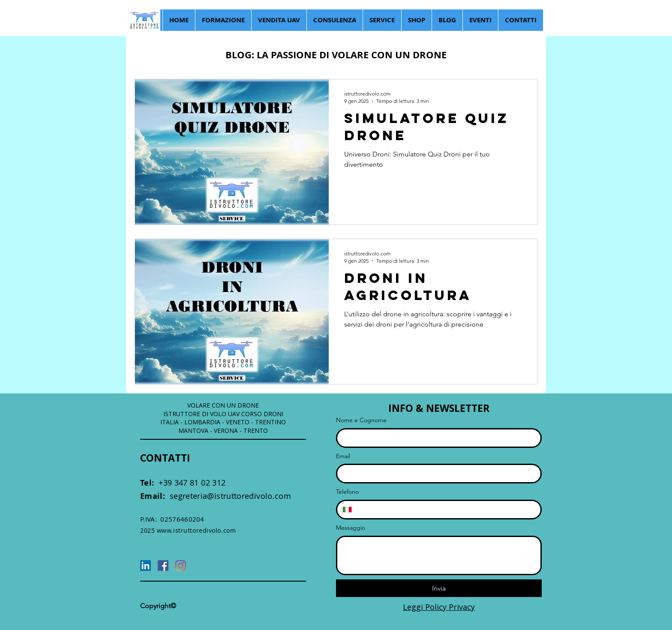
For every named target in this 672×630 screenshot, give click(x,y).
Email (343, 456)
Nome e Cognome (361, 420)
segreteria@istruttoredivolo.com (216, 496)
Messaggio (351, 528)
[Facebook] (163, 565)
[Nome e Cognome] (436, 438)
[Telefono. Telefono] (446, 510)
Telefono (347, 492)
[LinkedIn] (145, 565)
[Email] (436, 474)
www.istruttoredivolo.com (196, 530)
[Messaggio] (439, 555)
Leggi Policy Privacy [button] (439, 607)
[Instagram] (181, 565)
